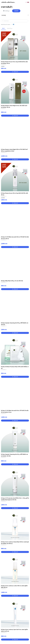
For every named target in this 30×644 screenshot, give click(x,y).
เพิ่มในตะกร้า (15, 72)
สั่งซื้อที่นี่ (16, 11)
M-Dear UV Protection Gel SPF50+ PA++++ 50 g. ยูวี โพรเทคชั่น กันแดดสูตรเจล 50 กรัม (15, 499)
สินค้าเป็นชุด (10, 28)
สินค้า (3, 28)
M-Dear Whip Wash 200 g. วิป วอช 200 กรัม (12, 281)
